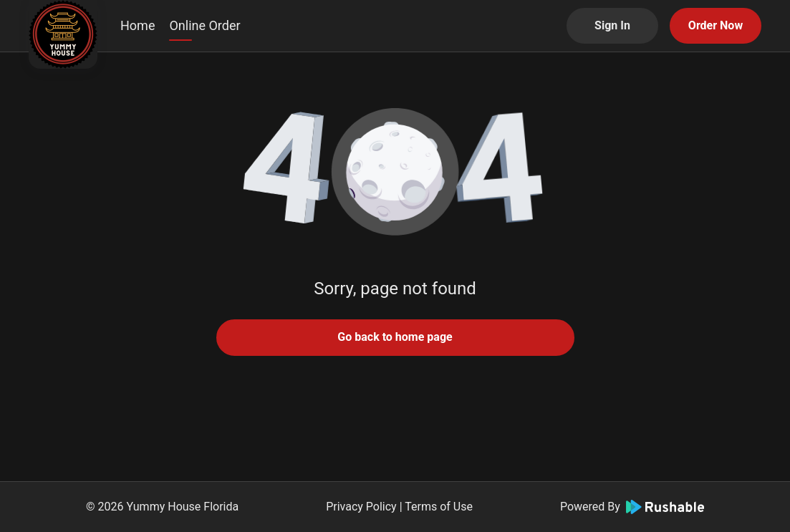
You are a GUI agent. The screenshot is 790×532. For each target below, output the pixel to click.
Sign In (612, 25)
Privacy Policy (361, 507)
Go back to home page (395, 337)
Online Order (204, 25)
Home (138, 25)
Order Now (716, 25)
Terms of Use (439, 507)
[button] (395, 172)
